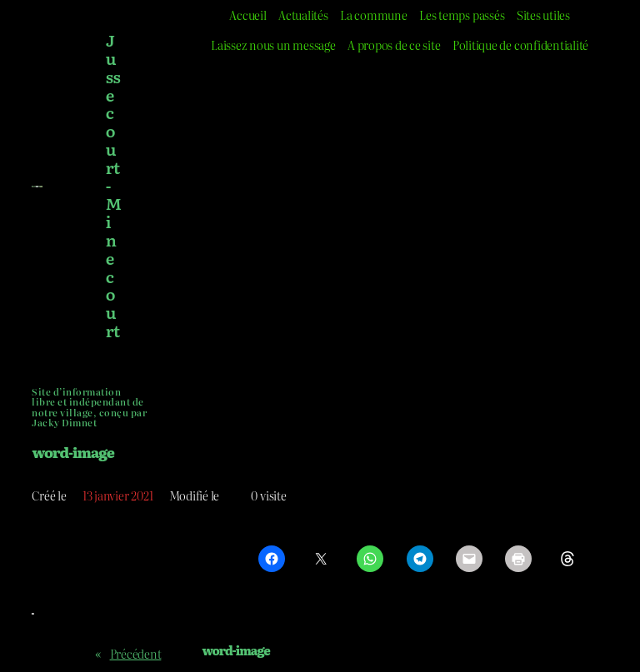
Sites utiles (543, 15)
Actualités (303, 15)
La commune (374, 15)
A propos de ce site (394, 45)
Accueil (247, 15)
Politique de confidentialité (520, 45)
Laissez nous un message (273, 45)
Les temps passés (462, 15)
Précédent (136, 653)
